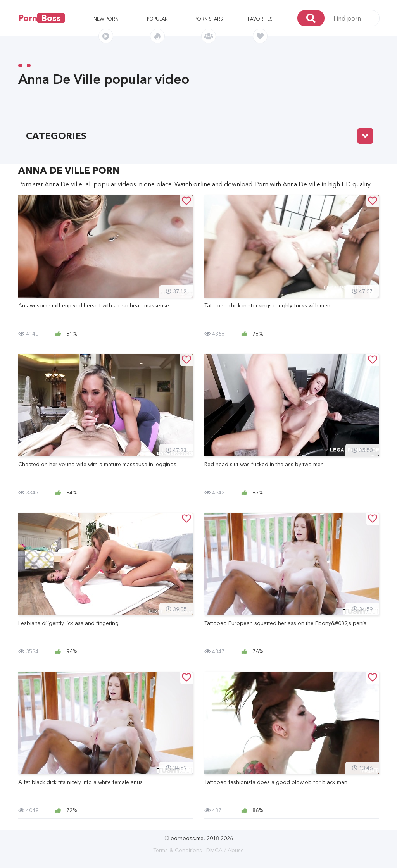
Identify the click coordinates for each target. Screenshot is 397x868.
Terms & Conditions (178, 850)
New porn (106, 19)
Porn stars (209, 19)
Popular (157, 19)
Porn (41, 18)
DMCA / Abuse (225, 850)
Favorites (260, 19)
